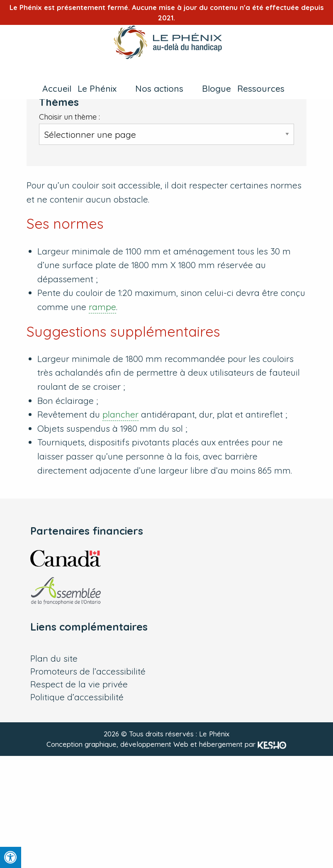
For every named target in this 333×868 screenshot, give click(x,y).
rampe (102, 307)
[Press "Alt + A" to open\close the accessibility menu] (11, 857)
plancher (120, 414)
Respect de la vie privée (79, 684)
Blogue (216, 88)
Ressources (261, 88)
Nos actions (159, 88)
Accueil (57, 88)
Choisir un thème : (69, 117)
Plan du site (54, 659)
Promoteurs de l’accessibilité (88, 671)
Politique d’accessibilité (77, 697)
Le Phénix (97, 88)
